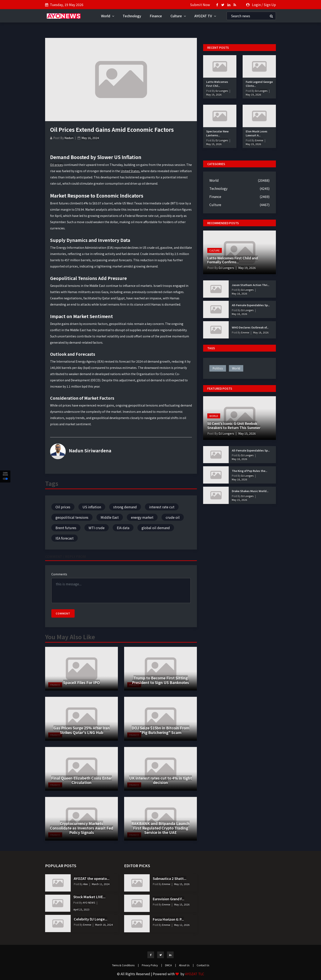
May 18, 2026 (240, 293)
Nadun (69, 138)
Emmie (259, 140)
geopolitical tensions (72, 517)
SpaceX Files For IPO (81, 682)
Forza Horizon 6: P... (168, 919)
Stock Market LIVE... (89, 897)
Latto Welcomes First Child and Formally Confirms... (233, 260)
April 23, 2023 (81, 909)
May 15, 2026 (247, 433)
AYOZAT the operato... (92, 878)
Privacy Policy (152, 965)
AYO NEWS (89, 902)
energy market (142, 517)
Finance (156, 16)
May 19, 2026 (214, 94)
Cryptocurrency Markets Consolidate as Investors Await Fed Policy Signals (81, 828)
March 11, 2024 (101, 884)
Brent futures (66, 528)
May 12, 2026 (182, 925)
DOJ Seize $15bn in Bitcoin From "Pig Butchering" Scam (160, 730)
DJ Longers (221, 91)
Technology (132, 16)
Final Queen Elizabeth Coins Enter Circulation (81, 780)
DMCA (170, 965)
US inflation (92, 507)
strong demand (125, 507)
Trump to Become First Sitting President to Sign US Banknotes (160, 680)
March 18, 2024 (104, 925)
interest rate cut (162, 507)
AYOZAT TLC (195, 974)
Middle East (110, 517)
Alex (85, 884)
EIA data (123, 528)
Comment (63, 613)
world (236, 368)
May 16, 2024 (90, 138)
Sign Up (270, 5)
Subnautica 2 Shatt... (170, 878)
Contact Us (203, 965)
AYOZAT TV (205, 16)
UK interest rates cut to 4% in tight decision (160, 780)
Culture (178, 16)
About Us (186, 965)
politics (218, 368)
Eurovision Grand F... (169, 899)
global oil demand (156, 528)
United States (130, 171)
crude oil (173, 517)
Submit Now (200, 5)
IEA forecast (65, 538)
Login (256, 5)
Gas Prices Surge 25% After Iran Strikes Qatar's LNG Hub (82, 730)
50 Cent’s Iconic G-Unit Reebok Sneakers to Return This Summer (234, 425)
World (108, 16)
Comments (59, 574)
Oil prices (57, 165)
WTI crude (97, 528)
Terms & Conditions (125, 965)
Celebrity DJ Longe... (91, 919)
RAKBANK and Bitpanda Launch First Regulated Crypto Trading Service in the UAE (160, 828)
